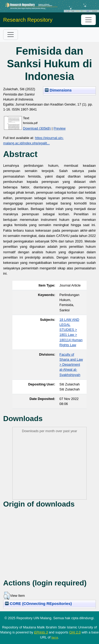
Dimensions (58, 90)
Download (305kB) (37, 128)
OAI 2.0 (75, 632)
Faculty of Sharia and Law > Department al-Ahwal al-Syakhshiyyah (71, 365)
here (55, 637)
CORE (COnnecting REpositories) (38, 604)
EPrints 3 (41, 632)
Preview (60, 128)
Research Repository (28, 20)
